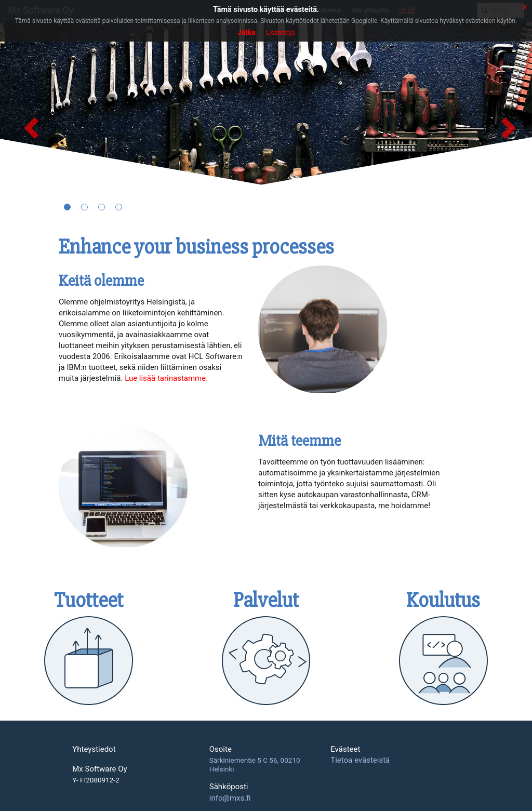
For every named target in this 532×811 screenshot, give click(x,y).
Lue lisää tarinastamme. (166, 378)
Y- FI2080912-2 (96, 780)
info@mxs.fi (230, 798)
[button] (26, 121)
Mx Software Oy (99, 769)
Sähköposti (229, 787)
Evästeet (345, 749)
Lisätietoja (280, 33)
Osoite (221, 749)
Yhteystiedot (94, 749)
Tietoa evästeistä (360, 760)
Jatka (247, 32)
